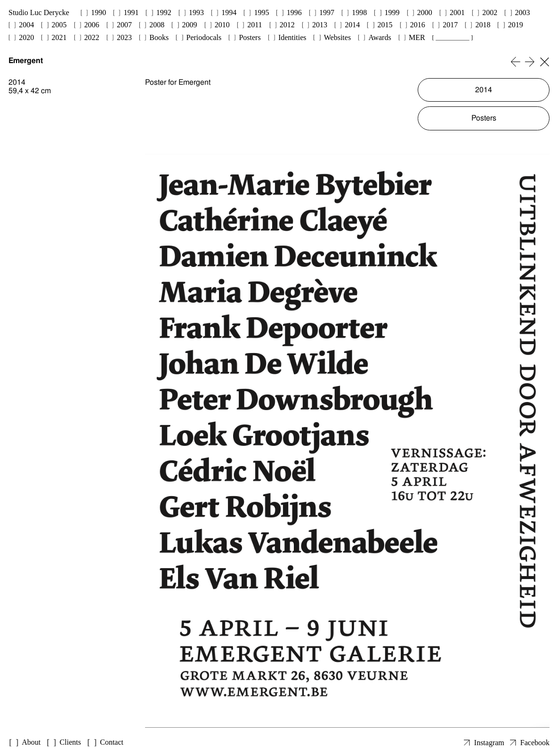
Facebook (535, 743)
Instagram (489, 743)
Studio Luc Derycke (39, 12)
